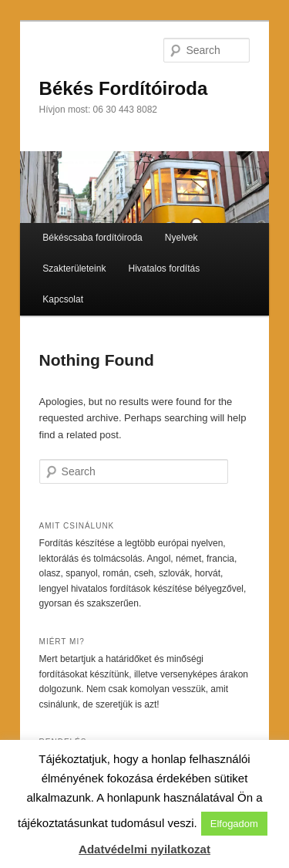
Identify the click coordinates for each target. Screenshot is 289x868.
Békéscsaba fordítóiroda (92, 238)
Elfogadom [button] (234, 824)
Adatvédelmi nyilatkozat (144, 849)
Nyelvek (181, 238)
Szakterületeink (74, 269)
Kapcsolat (63, 299)
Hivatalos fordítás (164, 269)
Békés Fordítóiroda (124, 88)
